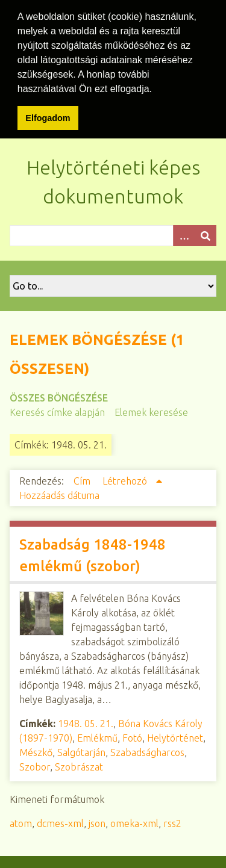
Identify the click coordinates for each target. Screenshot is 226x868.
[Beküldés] (206, 234)
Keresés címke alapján (57, 411)
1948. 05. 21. (86, 722)
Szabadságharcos (147, 751)
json (97, 822)
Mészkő (36, 751)
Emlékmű (97, 736)
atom (21, 822)
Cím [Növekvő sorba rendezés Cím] (83, 479)
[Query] (113, 234)
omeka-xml (134, 822)
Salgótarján (81, 751)
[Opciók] (184, 234)
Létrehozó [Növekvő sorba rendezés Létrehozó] (126, 479)
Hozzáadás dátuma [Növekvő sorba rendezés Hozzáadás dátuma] (59, 494)
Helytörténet (175, 736)
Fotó (132, 736)
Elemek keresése (151, 411)
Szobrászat (79, 765)
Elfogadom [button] (48, 118)
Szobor (35, 765)
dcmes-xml (60, 822)
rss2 (172, 822)
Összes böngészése (59, 396)
